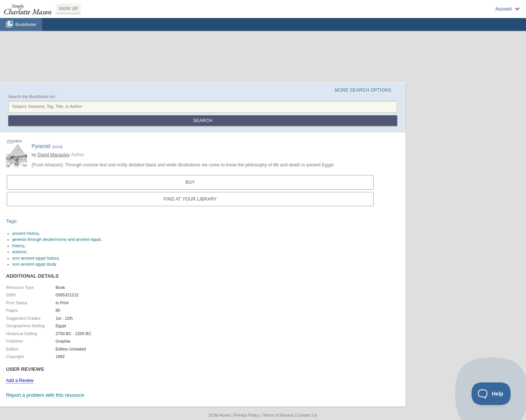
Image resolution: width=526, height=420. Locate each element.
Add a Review (20, 381)
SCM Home (219, 415)
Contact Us (307, 415)
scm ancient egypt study (35, 264)
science (19, 252)
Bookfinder (26, 24)
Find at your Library (190, 199)
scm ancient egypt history (35, 258)
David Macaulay (54, 155)
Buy (190, 182)
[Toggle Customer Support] (491, 394)
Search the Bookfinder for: (32, 97)
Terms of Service (278, 415)
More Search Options (363, 90)
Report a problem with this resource (45, 395)
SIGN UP (68, 9)
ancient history (26, 233)
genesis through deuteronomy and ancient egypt (57, 239)
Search (203, 121)
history (18, 246)
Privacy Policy (246, 415)
